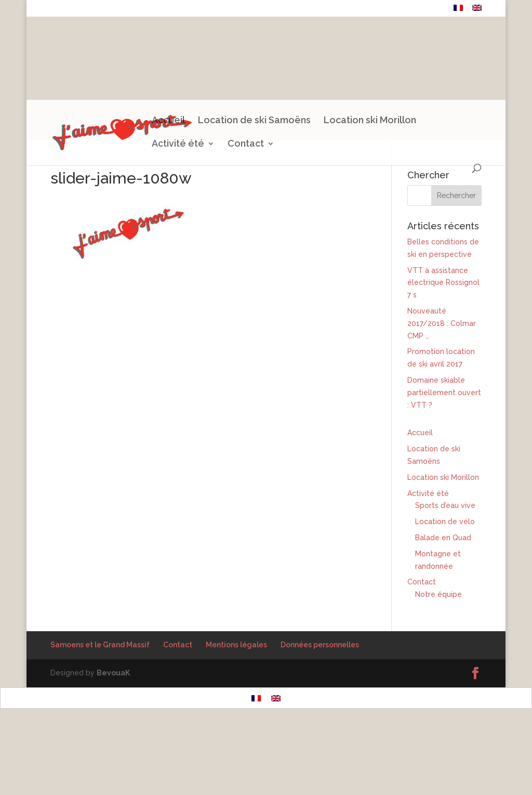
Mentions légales (236, 645)
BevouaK (113, 673)
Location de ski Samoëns (254, 121)
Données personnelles (320, 645)
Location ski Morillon (370, 121)
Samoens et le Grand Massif (100, 645)
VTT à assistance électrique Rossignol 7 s (443, 283)
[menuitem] (458, 11)
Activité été (178, 145)
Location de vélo (445, 522)
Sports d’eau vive (445, 505)
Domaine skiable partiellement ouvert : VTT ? (444, 393)
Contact (431, 9)
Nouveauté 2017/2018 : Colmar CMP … (442, 323)
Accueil (168, 121)
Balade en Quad (443, 538)
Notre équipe (438, 594)
